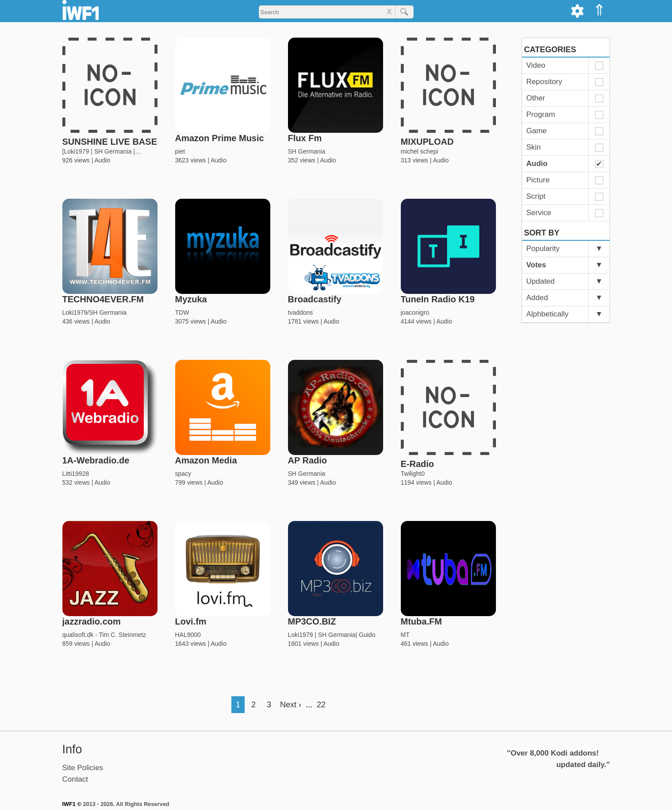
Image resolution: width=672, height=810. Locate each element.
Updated (541, 281)
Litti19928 (76, 474)
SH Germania (307, 151)
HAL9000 (188, 635)
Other (536, 98)
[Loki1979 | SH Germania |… (102, 151)
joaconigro (415, 312)
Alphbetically (547, 314)
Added (537, 298)
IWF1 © (72, 804)
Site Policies (83, 768)
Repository (544, 82)
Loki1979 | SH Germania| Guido (332, 635)
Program (541, 114)
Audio (102, 160)
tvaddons (301, 312)
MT (405, 635)
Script (536, 196)
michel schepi (420, 151)
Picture (538, 180)
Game (537, 131)
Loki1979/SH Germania (95, 312)
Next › (291, 705)
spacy (183, 474)
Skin (534, 147)
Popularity (543, 249)
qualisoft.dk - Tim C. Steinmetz (104, 635)
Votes (536, 265)
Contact (75, 779)
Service (539, 213)
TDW (182, 312)
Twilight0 (413, 474)
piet (180, 151)
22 (321, 705)
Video (536, 65)
